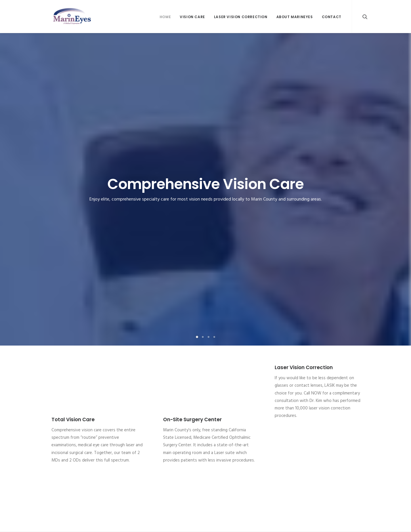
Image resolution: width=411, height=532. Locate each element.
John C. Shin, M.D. (144, 426)
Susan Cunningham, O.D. (149, 433)
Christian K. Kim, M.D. (147, 419)
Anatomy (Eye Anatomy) (232, 419)
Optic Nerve (221, 433)
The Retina (220, 454)
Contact (332, 17)
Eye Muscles (221, 426)
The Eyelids (220, 448)
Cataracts (52, 419)
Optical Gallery (56, 440)
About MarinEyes (295, 17)
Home (165, 17)
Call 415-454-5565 (205, 376)
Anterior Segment (226, 440)
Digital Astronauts (152, 521)
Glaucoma (52, 426)
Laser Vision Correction (241, 17)
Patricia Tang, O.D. (145, 440)
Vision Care (192, 17)
